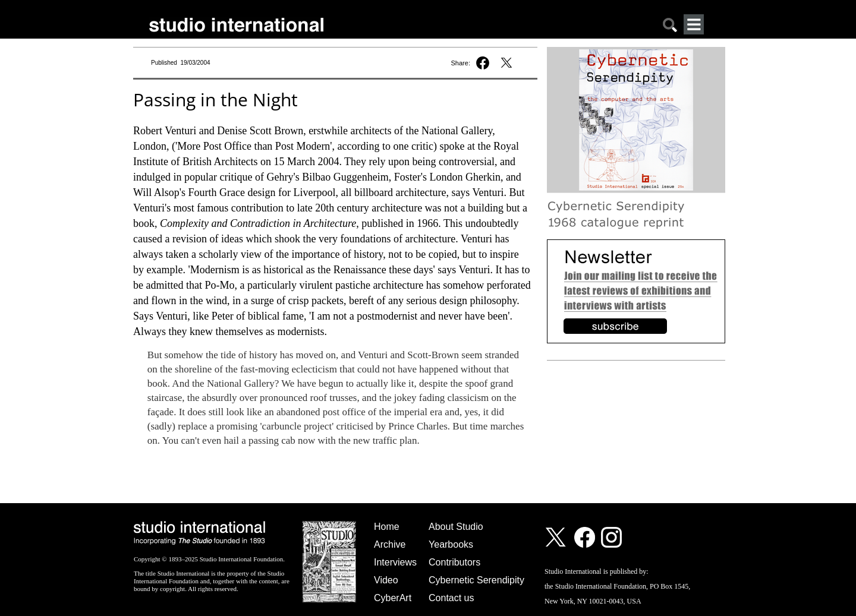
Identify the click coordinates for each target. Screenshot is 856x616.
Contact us (451, 598)
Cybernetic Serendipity (476, 580)
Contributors (454, 562)
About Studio (456, 527)
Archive (390, 544)
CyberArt (393, 598)
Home (387, 527)
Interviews (395, 562)
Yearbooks (451, 544)
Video (386, 580)
